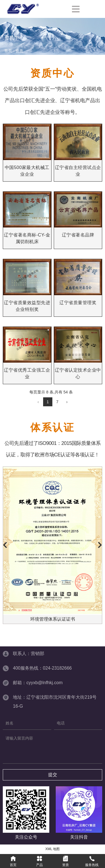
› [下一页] (67, 402)
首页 (9, 51)
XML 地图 (53, 849)
